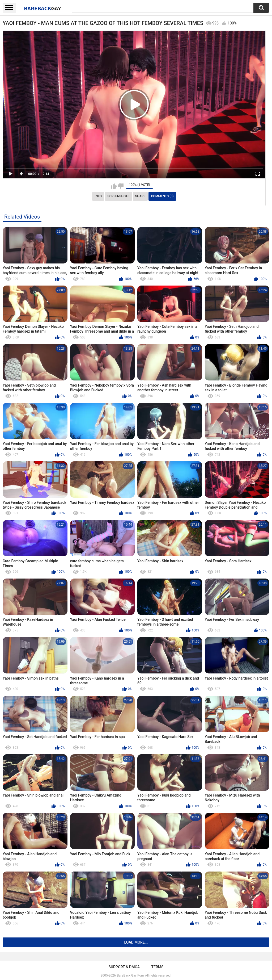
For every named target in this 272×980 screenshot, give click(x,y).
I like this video (114, 186)
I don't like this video (121, 186)
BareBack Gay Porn (130, 975)
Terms (158, 967)
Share (140, 196)
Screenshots (119, 196)
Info (98, 196)
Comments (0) (162, 196)
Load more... (136, 942)
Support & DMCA (124, 967)
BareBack (42, 8)
